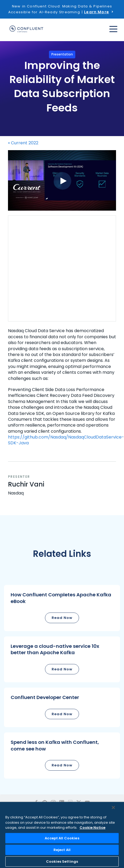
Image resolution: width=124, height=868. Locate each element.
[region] (62, 835)
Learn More (97, 12)
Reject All (62, 850)
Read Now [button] (62, 618)
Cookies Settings (62, 862)
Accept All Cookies (62, 838)
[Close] (113, 808)
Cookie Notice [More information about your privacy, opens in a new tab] (92, 828)
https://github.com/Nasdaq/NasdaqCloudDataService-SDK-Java (66, 440)
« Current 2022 (23, 143)
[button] (62, 608)
